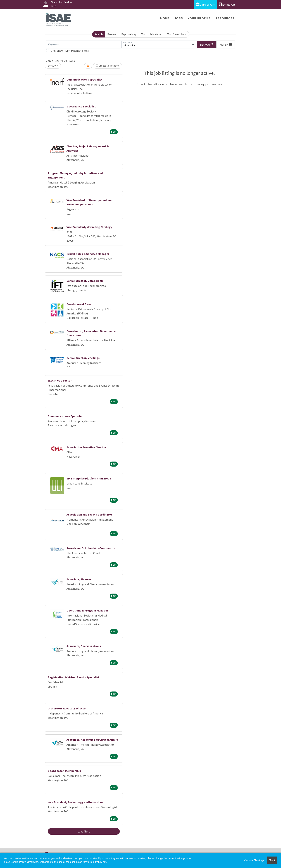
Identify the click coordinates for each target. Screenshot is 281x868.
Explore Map (129, 34)
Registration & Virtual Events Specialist (73, 677)
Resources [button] (225, 18)
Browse (112, 34)
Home (165, 18)
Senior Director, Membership (85, 281)
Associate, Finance (79, 579)
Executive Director (60, 380)
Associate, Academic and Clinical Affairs (92, 740)
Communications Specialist (84, 79)
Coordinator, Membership (64, 771)
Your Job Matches (152, 34)
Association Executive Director (86, 447)
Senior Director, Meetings (83, 358)
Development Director (81, 304)
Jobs (178, 18)
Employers (227, 4)
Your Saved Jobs (177, 34)
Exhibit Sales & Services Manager (88, 254)
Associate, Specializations (84, 646)
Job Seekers (205, 4)
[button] (226, 44)
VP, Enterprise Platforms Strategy (89, 478)
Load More (84, 831)
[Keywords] (84, 44)
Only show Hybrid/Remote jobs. (70, 51)
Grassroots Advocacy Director (67, 708)
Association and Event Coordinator (89, 514)
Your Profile (199, 18)
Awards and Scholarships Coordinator (91, 548)
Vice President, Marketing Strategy (89, 227)
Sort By (52, 66)
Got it (272, 860)
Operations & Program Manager (87, 610)
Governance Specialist (81, 106)
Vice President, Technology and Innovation (76, 802)
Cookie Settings (254, 860)
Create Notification (108, 66)
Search (99, 34)
